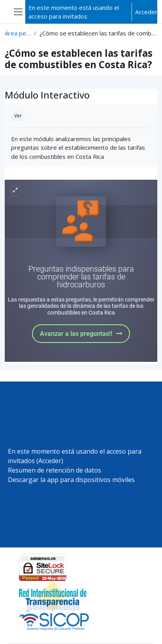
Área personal (18, 33)
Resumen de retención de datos (55, 470)
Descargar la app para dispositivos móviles (71, 480)
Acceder (146, 12)
